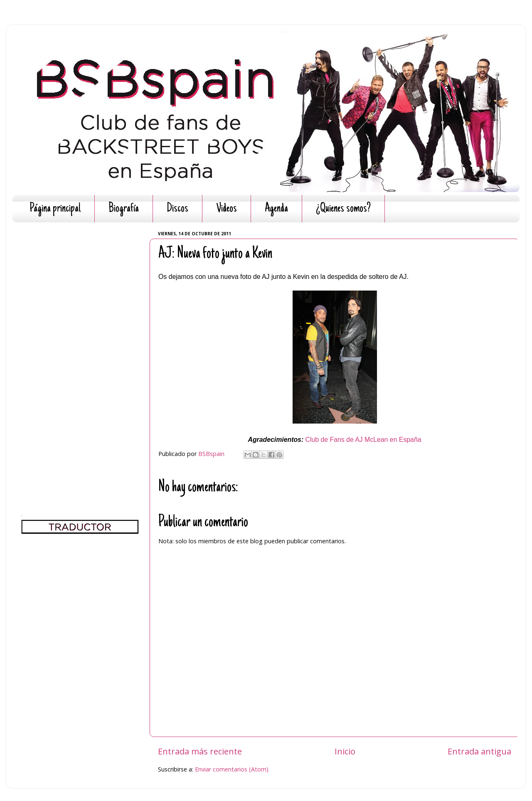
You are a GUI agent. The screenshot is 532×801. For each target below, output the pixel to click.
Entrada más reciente (200, 751)
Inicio (345, 751)
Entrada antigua (479, 751)
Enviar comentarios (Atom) (232, 769)
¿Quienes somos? (343, 209)
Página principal (55, 209)
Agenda (276, 209)
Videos (227, 209)
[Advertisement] (80, 353)
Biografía (124, 209)
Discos (177, 209)
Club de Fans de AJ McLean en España (363, 440)
